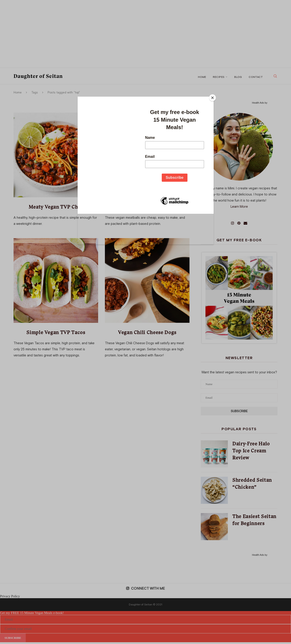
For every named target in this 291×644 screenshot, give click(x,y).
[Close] (212, 98)
